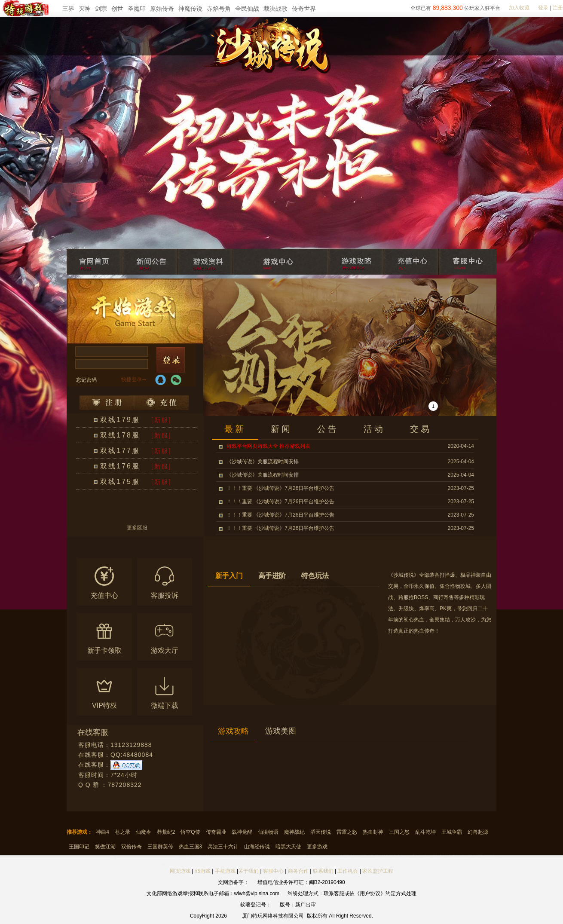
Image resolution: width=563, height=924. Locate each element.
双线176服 (120, 466)
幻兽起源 (478, 832)
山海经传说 (257, 847)
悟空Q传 (190, 832)
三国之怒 (399, 832)
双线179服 (120, 420)
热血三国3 (191, 847)
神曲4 (103, 832)
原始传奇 (162, 9)
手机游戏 (225, 871)
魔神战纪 (294, 832)
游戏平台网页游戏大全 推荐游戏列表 (268, 446)
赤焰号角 (219, 9)
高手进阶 (272, 576)
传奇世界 (304, 9)
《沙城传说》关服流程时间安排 (263, 462)
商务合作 (298, 871)
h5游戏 (203, 871)
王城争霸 (452, 832)
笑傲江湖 (105, 847)
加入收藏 (519, 8)
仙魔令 (144, 832)
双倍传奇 (132, 847)
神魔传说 (190, 9)
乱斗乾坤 (425, 832)
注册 (558, 8)
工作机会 (348, 871)
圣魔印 (137, 9)
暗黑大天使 (288, 847)
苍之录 (122, 832)
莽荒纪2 (166, 832)
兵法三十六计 (223, 847)
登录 (543, 8)
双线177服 (120, 451)
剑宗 (101, 9)
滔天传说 (321, 832)
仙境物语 (268, 832)
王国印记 (79, 847)
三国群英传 (160, 847)
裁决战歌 (275, 9)
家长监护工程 (378, 871)
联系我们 (324, 871)
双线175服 (120, 482)
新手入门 (229, 576)
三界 (68, 9)
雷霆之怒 (347, 832)
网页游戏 (180, 871)
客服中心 (273, 871)
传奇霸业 (216, 832)
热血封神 (373, 832)
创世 (117, 9)
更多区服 (137, 528)
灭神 (85, 9)
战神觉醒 (242, 832)
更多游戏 (317, 847)
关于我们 (248, 871)
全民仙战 (247, 9)
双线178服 (120, 435)
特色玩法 (315, 576)
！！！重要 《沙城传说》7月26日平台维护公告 (280, 488)
